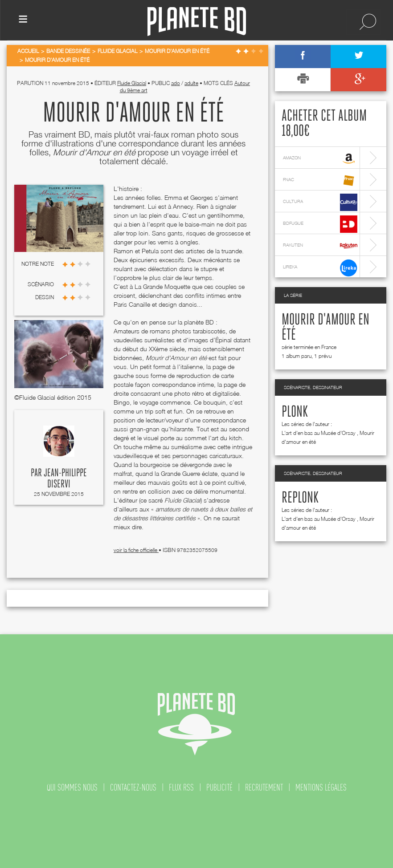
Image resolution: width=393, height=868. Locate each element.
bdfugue (320, 224)
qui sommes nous (72, 787)
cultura (320, 202)
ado (176, 83)
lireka (320, 268)
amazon (320, 159)
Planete (197, 22)
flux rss (181, 787)
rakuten (320, 246)
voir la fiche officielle (136, 550)
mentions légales (321, 787)
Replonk (300, 498)
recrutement (264, 787)
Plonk (295, 412)
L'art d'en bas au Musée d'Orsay (319, 433)
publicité (219, 787)
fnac (320, 180)
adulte (191, 83)
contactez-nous (133, 787)
